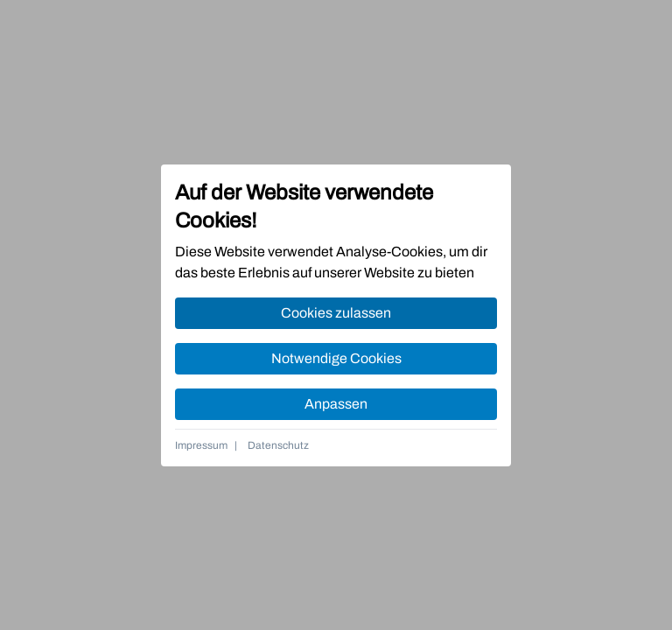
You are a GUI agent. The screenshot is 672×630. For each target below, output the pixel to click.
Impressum (201, 445)
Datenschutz (278, 445)
